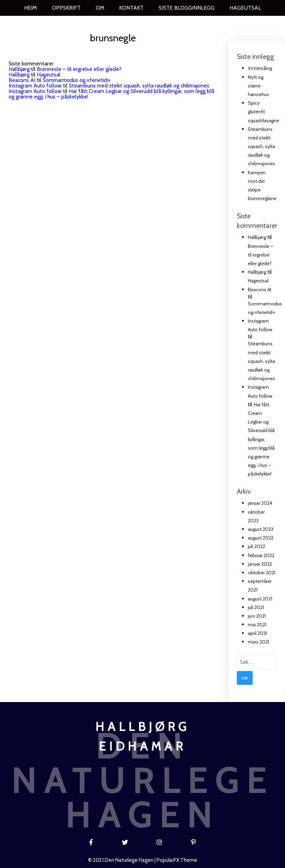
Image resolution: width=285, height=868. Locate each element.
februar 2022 (261, 555)
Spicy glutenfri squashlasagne (263, 112)
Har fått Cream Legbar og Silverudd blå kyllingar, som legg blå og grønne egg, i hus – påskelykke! (111, 94)
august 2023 (261, 529)
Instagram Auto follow (35, 86)
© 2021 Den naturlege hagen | (122, 860)
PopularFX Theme (177, 860)
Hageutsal (49, 75)
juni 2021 (257, 616)
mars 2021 (258, 642)
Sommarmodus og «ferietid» (76, 80)
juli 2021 (256, 607)
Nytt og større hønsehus (258, 86)
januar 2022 (260, 564)
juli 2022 (256, 546)
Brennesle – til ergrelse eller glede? (79, 69)
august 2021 (260, 599)
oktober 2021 (262, 573)
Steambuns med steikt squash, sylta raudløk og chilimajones (139, 86)
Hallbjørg (19, 69)
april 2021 (257, 633)
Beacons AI (22, 80)
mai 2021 (257, 625)
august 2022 (261, 538)
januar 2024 (260, 503)
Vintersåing (260, 68)
